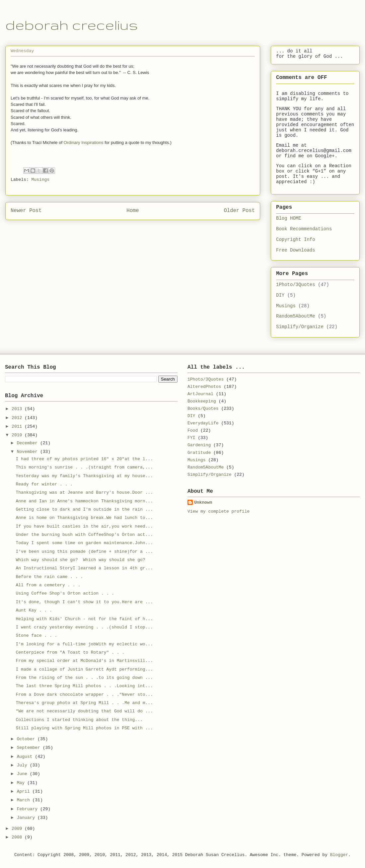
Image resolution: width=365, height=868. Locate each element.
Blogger (339, 855)
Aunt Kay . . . (34, 610)
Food (193, 431)
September (30, 748)
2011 (18, 427)
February (29, 809)
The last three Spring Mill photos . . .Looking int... (84, 686)
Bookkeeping (202, 401)
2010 (18, 435)
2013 (18, 409)
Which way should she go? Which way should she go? (80, 560)
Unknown (203, 503)
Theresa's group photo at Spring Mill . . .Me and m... (84, 703)
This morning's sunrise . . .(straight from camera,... (84, 467)
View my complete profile (219, 511)
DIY (280, 295)
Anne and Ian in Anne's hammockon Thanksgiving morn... (84, 501)
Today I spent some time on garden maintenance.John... (84, 543)
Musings (40, 180)
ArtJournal (200, 394)
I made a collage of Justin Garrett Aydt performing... (84, 669)
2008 (18, 837)
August (26, 757)
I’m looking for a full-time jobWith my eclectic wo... (84, 644)
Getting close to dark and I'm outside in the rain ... (84, 509)
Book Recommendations (304, 229)
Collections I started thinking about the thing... (79, 720)
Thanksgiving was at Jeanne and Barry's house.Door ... (84, 493)
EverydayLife (203, 423)
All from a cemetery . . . (48, 585)
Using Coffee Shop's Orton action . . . (65, 593)
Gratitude (199, 453)
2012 (18, 418)
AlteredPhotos (204, 387)
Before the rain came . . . (49, 577)
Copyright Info (296, 240)
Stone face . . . (36, 636)
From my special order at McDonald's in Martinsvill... (84, 661)
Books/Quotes (203, 409)
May (22, 783)
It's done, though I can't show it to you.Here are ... (84, 602)
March (25, 800)
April (25, 792)
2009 (18, 829)
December (29, 443)
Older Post (239, 211)
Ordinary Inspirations (84, 143)
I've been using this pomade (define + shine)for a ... (84, 552)
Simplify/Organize (300, 327)
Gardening (199, 445)
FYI (191, 438)
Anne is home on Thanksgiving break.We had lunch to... (84, 518)
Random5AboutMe (296, 316)
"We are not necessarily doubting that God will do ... (84, 711)
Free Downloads (296, 250)
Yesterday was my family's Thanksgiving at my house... (84, 476)
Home (133, 211)
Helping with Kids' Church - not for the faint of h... (84, 619)
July (23, 765)
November (29, 452)
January (27, 818)
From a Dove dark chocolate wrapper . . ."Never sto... (84, 695)
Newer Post (26, 211)
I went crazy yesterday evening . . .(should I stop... (84, 627)
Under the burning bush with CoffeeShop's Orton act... (84, 535)
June (23, 774)
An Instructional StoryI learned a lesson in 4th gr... (84, 568)
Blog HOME (289, 218)
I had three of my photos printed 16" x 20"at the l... (84, 459)
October (27, 739)
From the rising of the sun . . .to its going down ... (84, 678)
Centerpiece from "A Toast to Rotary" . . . (70, 652)
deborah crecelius (72, 25)
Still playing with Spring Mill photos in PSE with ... (84, 728)
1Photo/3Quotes (296, 285)
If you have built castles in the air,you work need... (84, 526)
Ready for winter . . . (44, 484)
